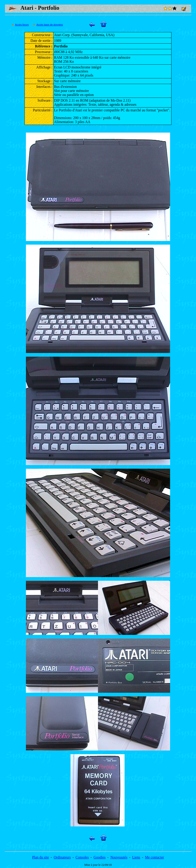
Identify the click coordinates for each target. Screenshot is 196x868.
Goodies (99, 857)
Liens (136, 857)
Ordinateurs (62, 857)
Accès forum (22, 25)
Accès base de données (50, 25)
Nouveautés (119, 857)
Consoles (82, 857)
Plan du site (40, 857)
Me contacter (155, 857)
